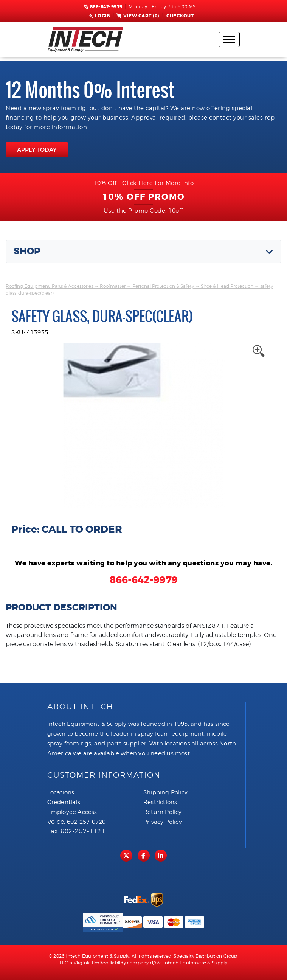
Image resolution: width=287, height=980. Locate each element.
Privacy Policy (163, 822)
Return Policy (163, 812)
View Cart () (138, 16)
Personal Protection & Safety (163, 286)
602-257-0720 (86, 822)
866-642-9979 (103, 7)
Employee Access (72, 812)
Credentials (64, 802)
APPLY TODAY (37, 150)
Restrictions (160, 802)
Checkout (180, 16)
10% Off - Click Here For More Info (143, 183)
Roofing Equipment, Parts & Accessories (49, 286)
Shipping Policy (165, 792)
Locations (61, 792)
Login (100, 16)
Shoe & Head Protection (227, 286)
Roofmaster (113, 286)
